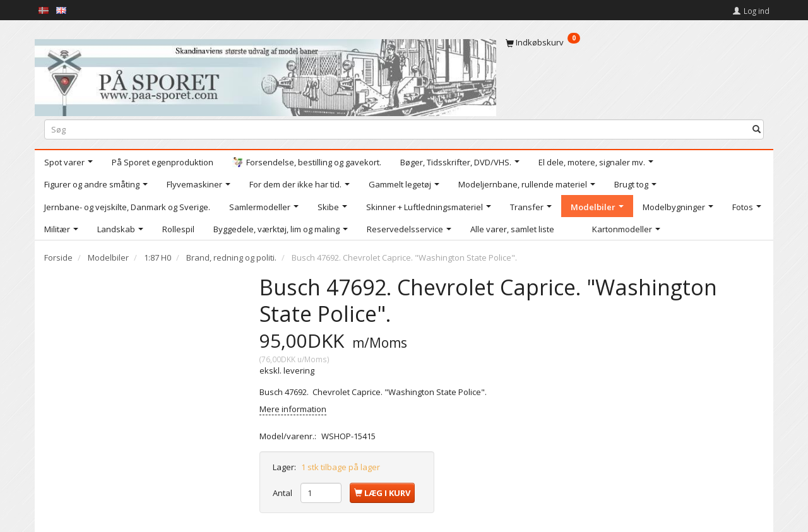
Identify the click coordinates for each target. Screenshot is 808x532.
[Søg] (757, 129)
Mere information (293, 409)
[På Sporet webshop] (265, 75)
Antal (283, 493)
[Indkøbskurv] (635, 42)
